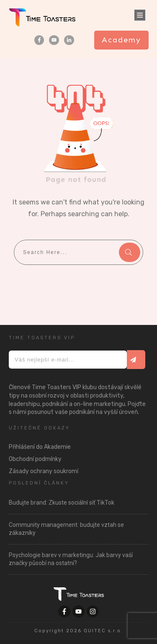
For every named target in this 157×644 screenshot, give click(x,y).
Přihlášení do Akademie (40, 447)
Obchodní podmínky (35, 459)
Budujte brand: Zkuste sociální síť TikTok (62, 503)
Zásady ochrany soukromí (44, 471)
